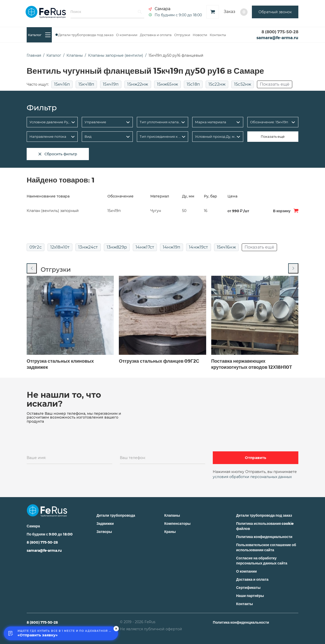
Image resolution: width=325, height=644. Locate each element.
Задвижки (105, 523)
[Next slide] (293, 268)
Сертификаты (248, 587)
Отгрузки (182, 35)
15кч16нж (226, 247)
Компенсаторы (177, 523)
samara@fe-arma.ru (277, 37)
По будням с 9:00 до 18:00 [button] (178, 15)
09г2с (36, 247)
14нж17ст (145, 247)
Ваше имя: (36, 458)
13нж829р (117, 247)
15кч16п (62, 84)
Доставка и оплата (156, 35)
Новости (200, 35)
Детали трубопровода (116, 515)
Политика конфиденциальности (264, 537)
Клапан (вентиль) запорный (53, 211)
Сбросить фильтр (58, 154)
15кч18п (86, 84)
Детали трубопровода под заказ (86, 35)
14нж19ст (198, 247)
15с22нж (217, 84)
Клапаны (172, 515)
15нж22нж (138, 84)
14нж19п (172, 247)
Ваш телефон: (133, 458)
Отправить (256, 458)
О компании (127, 35)
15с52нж (243, 84)
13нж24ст (88, 247)
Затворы (104, 532)
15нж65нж (167, 84)
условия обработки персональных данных (252, 477)
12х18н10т (60, 247)
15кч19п (111, 84)
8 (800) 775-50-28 (280, 32)
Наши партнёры (250, 596)
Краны (170, 532)
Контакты (218, 35)
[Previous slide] (32, 268)
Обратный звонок (275, 12)
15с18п (193, 84)
